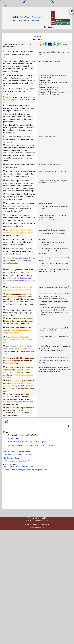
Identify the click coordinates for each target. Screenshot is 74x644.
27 (4, 318)
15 (4, 203)
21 (4, 258)
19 (4, 239)
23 (4, 275)
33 (4, 380)
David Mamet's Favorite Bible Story (18, 455)
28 (4, 327)
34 (4, 394)
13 (4, 180)
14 (4, 194)
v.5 (35, 435)
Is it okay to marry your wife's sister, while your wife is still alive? (31, 445)
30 (4, 346)
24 (4, 287)
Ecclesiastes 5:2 (36, 20)
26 (4, 310)
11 (4, 164)
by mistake (60, 294)
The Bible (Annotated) (11, 458)
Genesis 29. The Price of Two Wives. (19, 461)
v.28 (44, 442)
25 (4, 294)
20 (4, 248)
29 (4, 337)
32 (4, 367)
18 (4, 230)
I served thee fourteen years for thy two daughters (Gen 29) (27, 470)
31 (4, 358)
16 (4, 215)
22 (4, 269)
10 (4, 145)
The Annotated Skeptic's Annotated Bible (18, 467)
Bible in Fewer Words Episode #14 (27, 17)
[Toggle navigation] (6, 5)
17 (4, 223)
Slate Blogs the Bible (11, 451)
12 (4, 171)
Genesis (37, 36)
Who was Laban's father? (17, 439)
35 (4, 407)
